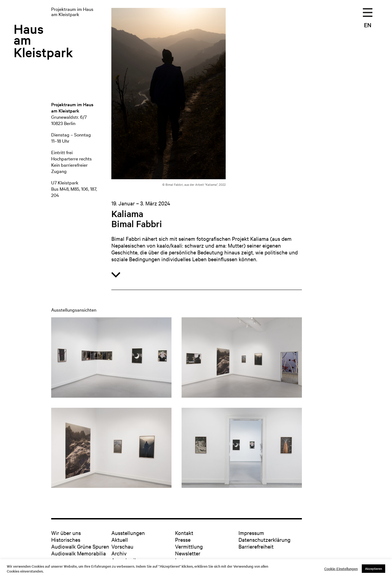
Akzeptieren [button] (373, 568)
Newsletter (188, 553)
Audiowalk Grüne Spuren (80, 546)
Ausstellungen (128, 533)
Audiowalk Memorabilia (79, 553)
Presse (183, 539)
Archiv (119, 553)
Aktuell (120, 539)
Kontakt (184, 533)
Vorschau (122, 546)
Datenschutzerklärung (264, 539)
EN (368, 25)
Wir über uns (66, 533)
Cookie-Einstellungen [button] (341, 569)
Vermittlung (189, 546)
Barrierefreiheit (256, 546)
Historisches (66, 539)
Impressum (251, 533)
